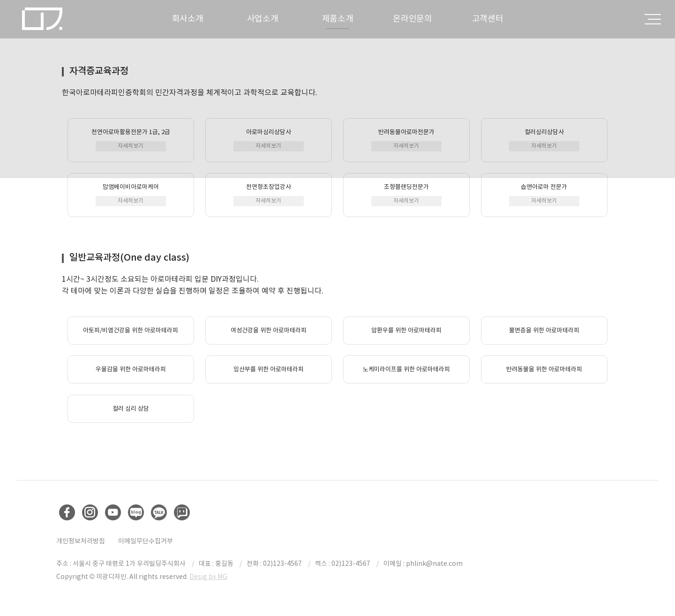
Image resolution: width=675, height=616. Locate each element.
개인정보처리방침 (81, 541)
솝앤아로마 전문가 (544, 195)
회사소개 (188, 19)
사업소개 (263, 19)
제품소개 (338, 19)
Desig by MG (208, 577)
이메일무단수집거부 (146, 541)
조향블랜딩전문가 (406, 195)
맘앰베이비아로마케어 (131, 195)
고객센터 (488, 19)
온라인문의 (412, 19)
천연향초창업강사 (269, 195)
